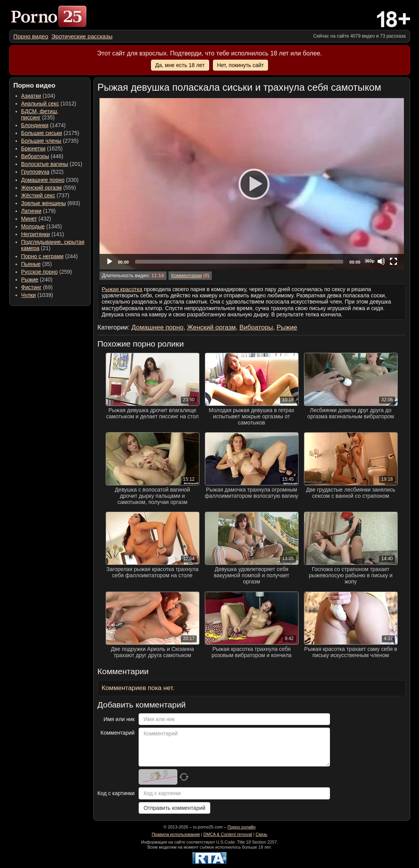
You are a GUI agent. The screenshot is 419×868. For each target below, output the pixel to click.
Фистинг (32, 287)
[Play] (252, 184)
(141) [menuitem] (43, 234)
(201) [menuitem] (52, 164)
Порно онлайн (241, 827)
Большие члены (41, 141)
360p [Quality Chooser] (370, 261)
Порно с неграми (43, 256)
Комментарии (186, 276)
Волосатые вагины (45, 164)
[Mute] (381, 261)
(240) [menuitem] (37, 280)
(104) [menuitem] (38, 96)
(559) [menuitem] (49, 188)
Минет (29, 219)
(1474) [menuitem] (44, 125)
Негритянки (36, 234)
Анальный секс (40, 104)
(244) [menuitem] (50, 256)
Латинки (32, 211)
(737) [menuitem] (45, 195)
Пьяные (31, 264)
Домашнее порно (43, 180)
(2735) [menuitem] (50, 141)
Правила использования (176, 834)
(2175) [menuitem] (50, 133)
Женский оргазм (42, 188)
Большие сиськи (42, 133)
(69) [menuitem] (37, 287)
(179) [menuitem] (39, 211)
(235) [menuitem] (40, 114)
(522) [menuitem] (43, 172)
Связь (261, 834)
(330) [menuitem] (50, 180)
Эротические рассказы (82, 36)
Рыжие (30, 280)
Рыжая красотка (122, 289)
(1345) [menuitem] (42, 226)
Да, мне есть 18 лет (180, 65)
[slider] (239, 262)
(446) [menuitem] (42, 156)
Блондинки (35, 125)
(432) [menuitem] (36, 219)
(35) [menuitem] (37, 264)
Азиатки (31, 96)
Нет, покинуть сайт (241, 65)
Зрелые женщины (44, 203)
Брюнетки (33, 148)
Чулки (29, 295)
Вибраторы (35, 156)
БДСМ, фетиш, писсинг (40, 114)
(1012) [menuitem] (49, 104)
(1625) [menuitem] (42, 148)
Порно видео (31, 36)
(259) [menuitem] (47, 272)
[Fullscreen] (393, 261)
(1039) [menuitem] (37, 295)
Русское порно (40, 272)
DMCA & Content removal (228, 834)
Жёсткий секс (38, 195)
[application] (252, 184)
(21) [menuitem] (53, 245)
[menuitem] (31, 36)
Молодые (33, 226)
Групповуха (35, 172)
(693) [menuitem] (51, 203)
